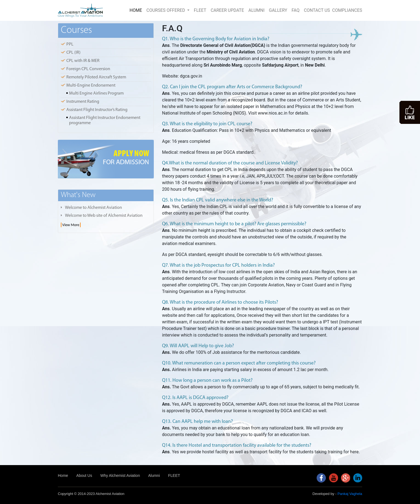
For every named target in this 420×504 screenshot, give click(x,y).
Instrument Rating (83, 102)
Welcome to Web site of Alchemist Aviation (104, 216)
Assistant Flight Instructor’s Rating (97, 110)
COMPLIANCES (347, 10)
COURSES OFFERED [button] (166, 10)
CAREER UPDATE (227, 10)
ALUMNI (256, 10)
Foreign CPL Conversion (88, 69)
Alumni (154, 475)
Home (63, 475)
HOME (137, 10)
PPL (70, 44)
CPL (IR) (73, 53)
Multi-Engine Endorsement (91, 86)
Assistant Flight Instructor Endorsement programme (105, 120)
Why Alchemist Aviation (120, 475)
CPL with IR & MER (83, 61)
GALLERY (278, 10)
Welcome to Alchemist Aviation (93, 208)
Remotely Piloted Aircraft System (96, 77)
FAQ (296, 10)
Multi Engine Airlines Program (96, 93)
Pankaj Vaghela (350, 494)
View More (71, 225)
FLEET (200, 10)
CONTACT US (317, 10)
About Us (84, 475)
